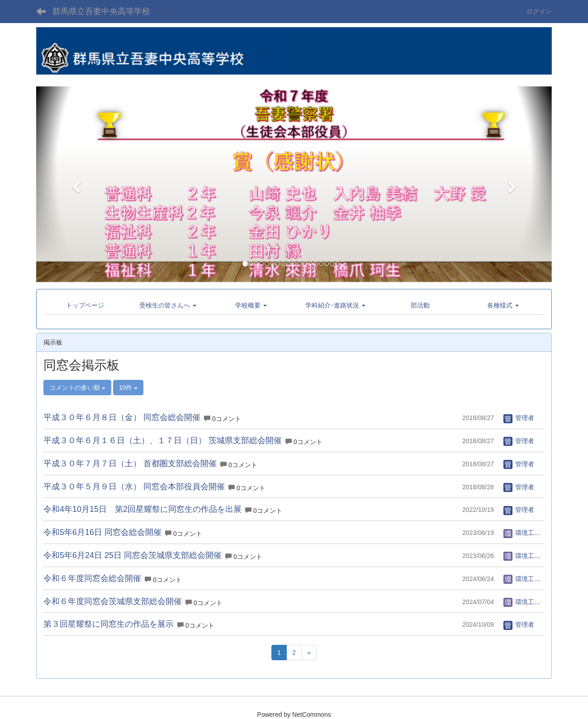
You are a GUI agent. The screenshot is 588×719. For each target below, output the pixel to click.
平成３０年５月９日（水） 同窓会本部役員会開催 (134, 487)
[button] (75, 184)
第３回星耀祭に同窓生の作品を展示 (109, 624)
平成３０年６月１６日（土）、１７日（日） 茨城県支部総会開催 (163, 440)
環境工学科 (525, 533)
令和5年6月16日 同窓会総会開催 (102, 532)
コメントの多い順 (77, 388)
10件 (128, 388)
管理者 (519, 418)
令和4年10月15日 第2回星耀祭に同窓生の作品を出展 (142, 509)
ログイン (539, 11)
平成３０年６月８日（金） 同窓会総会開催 (122, 417)
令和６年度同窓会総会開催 (92, 578)
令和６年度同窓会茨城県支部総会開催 (113, 601)
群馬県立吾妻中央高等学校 (101, 11)
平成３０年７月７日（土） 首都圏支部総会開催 (130, 464)
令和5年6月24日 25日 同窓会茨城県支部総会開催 (133, 555)
